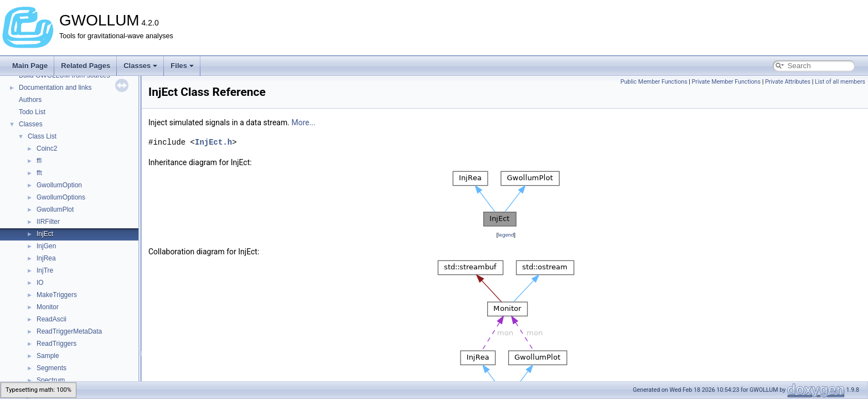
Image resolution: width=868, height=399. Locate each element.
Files (182, 66)
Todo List (32, 112)
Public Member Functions (654, 82)
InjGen (46, 246)
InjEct (45, 234)
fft (39, 173)
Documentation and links (55, 88)
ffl (39, 161)
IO (40, 283)
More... (303, 122)
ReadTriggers (56, 344)
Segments (51, 368)
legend (506, 235)
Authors (30, 100)
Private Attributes (788, 82)
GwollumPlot (55, 209)
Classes (140, 66)
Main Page (30, 66)
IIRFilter (48, 222)
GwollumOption (59, 185)
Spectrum (51, 380)
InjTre (45, 270)
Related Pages (86, 66)
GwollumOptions (61, 197)
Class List (42, 136)
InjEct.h (213, 142)
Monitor (48, 307)
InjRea (46, 258)
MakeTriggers (57, 295)
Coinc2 (47, 149)
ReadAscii (51, 319)
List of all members (840, 82)
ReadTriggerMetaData (69, 331)
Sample (48, 356)
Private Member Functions (726, 82)
